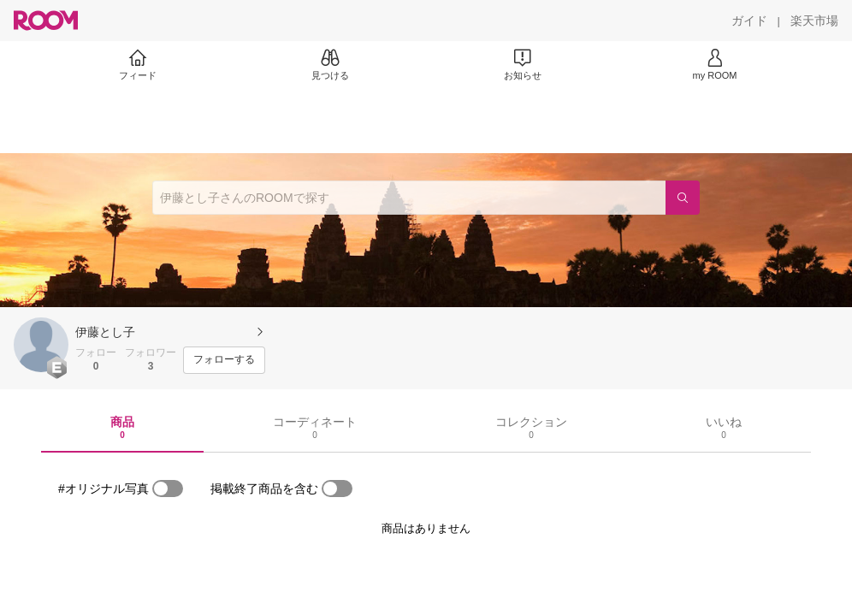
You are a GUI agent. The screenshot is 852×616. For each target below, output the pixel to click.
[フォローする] (224, 360)
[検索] (683, 198)
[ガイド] (749, 21)
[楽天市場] (814, 21)
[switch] (168, 489)
